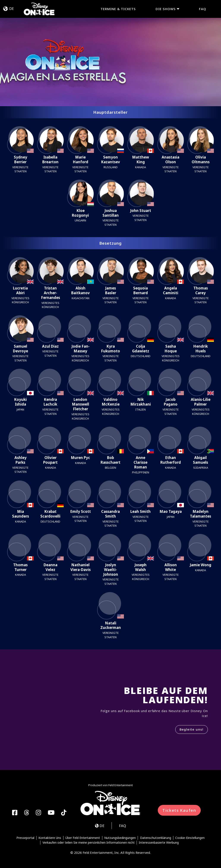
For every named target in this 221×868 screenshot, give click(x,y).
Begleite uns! (192, 729)
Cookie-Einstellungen (190, 838)
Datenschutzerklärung (156, 838)
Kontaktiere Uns (50, 838)
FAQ (203, 9)
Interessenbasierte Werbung (159, 843)
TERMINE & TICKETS (118, 9)
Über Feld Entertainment (83, 838)
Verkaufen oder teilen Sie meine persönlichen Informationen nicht (89, 843)
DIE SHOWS (166, 9)
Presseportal (25, 838)
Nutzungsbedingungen (120, 838)
